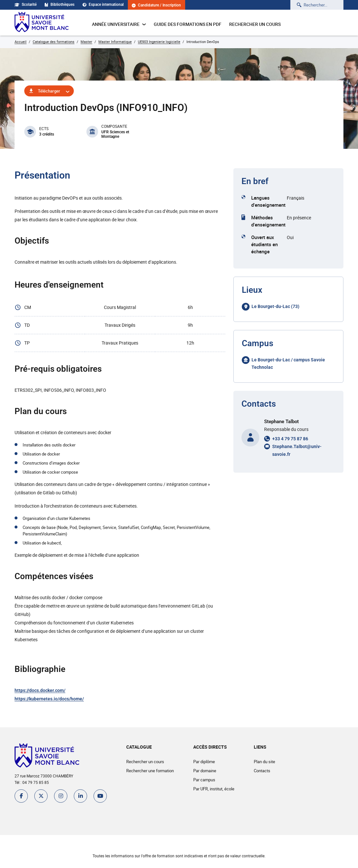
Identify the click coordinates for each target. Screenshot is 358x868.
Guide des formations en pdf (188, 24)
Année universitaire (119, 24)
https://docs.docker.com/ (40, 690)
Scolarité (26, 5)
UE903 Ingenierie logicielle (159, 42)
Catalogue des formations (54, 42)
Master (86, 42)
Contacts (262, 771)
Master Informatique (115, 42)
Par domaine (205, 771)
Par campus (204, 780)
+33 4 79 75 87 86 (290, 439)
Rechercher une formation (150, 771)
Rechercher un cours (255, 24)
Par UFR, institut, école (214, 789)
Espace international (103, 5)
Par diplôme (204, 762)
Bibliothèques (60, 5)
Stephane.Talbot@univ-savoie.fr (297, 450)
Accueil (21, 42)
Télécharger (49, 91)
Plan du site (264, 762)
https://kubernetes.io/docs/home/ (49, 699)
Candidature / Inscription (156, 5)
